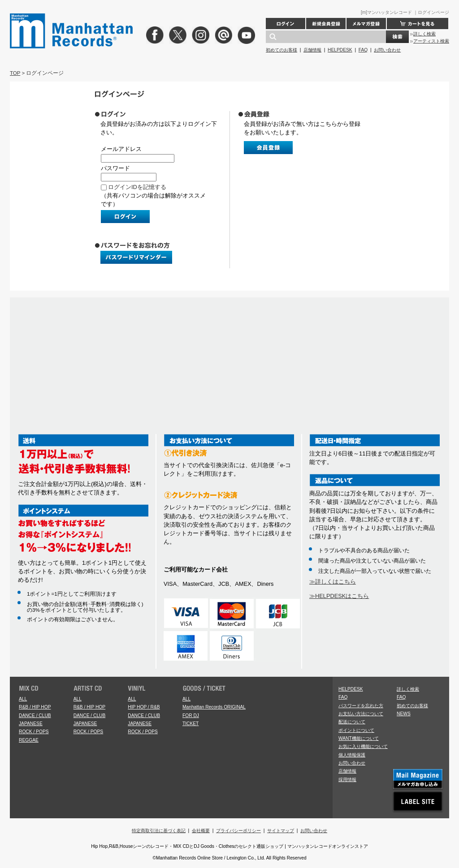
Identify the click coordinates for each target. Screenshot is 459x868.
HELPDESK (340, 50)
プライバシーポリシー (238, 831)
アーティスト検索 (431, 41)
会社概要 (201, 831)
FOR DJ (191, 715)
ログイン (286, 24)
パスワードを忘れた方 (361, 706)
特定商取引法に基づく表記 (159, 831)
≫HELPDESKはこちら (339, 596)
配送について (352, 722)
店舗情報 (312, 50)
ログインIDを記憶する (137, 187)
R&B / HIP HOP (35, 707)
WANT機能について (359, 738)
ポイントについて (356, 730)
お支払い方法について (361, 714)
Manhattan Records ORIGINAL (214, 707)
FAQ (363, 50)
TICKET (191, 724)
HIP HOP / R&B (144, 707)
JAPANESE (31, 724)
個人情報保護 (352, 755)
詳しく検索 (424, 34)
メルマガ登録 (366, 24)
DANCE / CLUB (35, 715)
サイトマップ (281, 831)
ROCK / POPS (34, 732)
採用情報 (347, 780)
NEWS (404, 714)
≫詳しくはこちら (333, 582)
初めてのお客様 (281, 50)
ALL (23, 699)
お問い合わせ (387, 50)
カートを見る (418, 24)
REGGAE (29, 740)
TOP (15, 73)
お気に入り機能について (363, 746)
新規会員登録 (326, 24)
